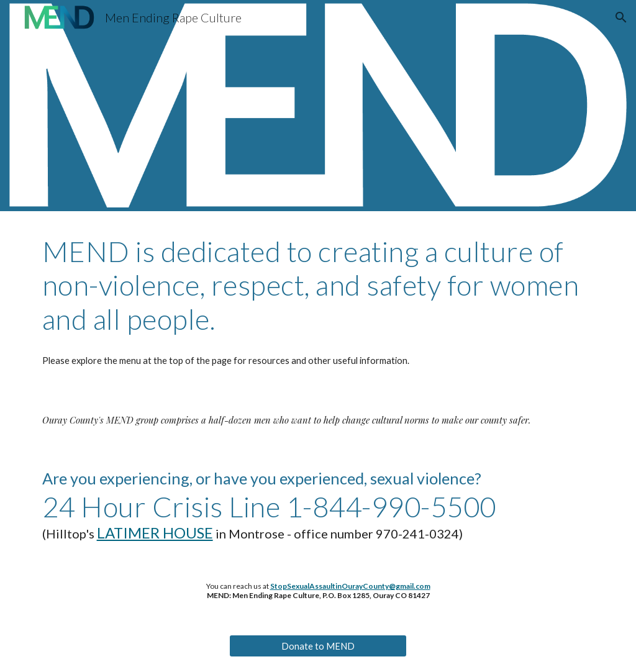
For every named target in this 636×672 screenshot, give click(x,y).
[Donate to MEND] (318, 646)
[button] (621, 17)
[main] (318, 285)
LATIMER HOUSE (155, 533)
